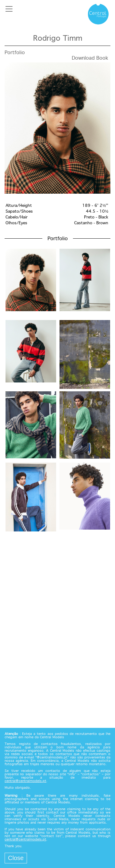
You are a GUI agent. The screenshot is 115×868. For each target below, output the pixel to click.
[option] (57, 128)
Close (16, 858)
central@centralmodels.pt (25, 781)
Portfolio (15, 53)
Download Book (90, 58)
